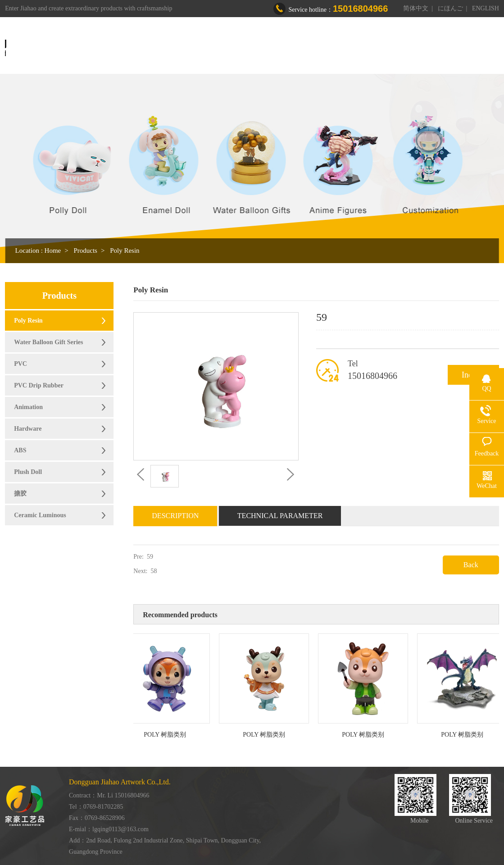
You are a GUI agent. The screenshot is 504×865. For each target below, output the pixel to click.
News (382, 47)
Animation (28, 407)
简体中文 (416, 8)
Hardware (28, 429)
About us (234, 47)
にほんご (450, 8)
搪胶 (20, 494)
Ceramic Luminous (40, 515)
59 (150, 557)
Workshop (314, 47)
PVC (20, 364)
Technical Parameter (280, 516)
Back (471, 565)
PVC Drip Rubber (39, 385)
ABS (20, 450)
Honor (352, 47)
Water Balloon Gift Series (48, 342)
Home (198, 47)
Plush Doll (28, 472)
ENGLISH (486, 8)
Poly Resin (125, 250)
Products (273, 47)
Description (175, 516)
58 (154, 571)
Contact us (419, 47)
